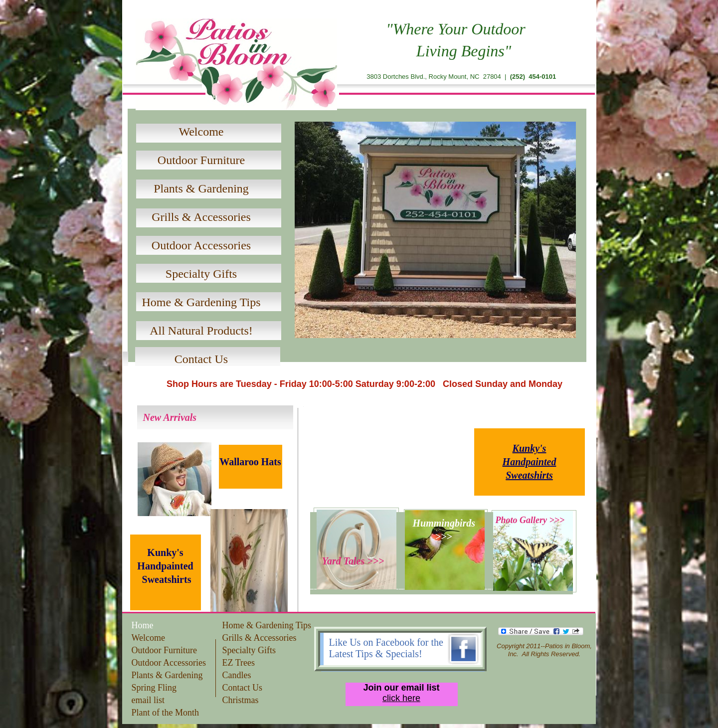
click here (401, 698)
